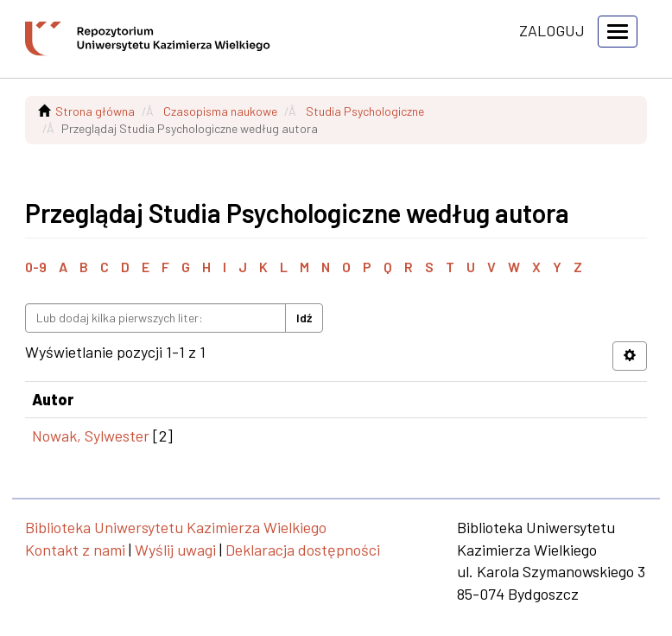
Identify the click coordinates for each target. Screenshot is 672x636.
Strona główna (95, 111)
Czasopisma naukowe (220, 111)
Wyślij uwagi (175, 550)
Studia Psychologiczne (365, 111)
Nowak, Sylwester (91, 436)
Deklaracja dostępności (303, 550)
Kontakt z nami (75, 550)
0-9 (36, 267)
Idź (304, 318)
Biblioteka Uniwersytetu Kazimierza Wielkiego (176, 527)
